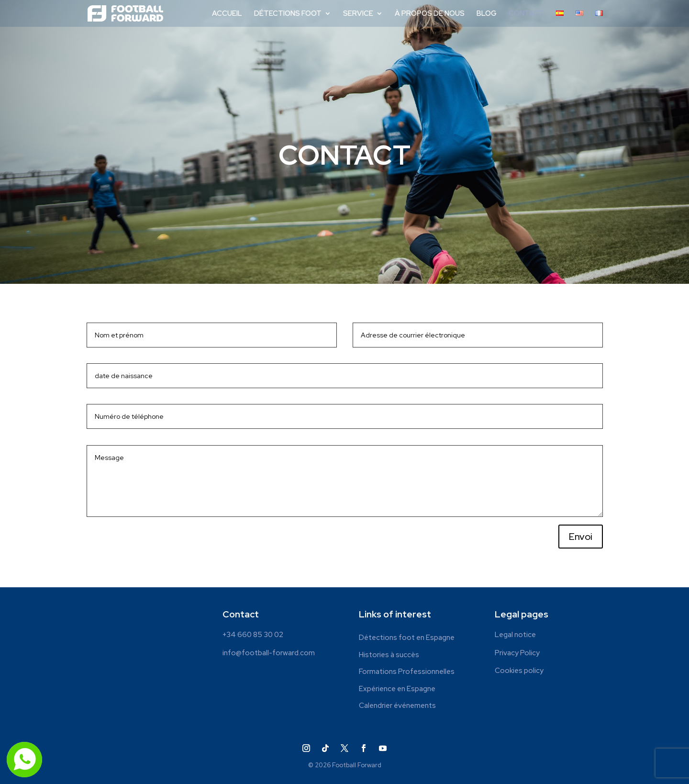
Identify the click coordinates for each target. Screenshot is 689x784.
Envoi (581, 537)
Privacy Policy (517, 653)
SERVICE (358, 14)
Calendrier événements (397, 706)
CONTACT (526, 14)
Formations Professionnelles (407, 672)
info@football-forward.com (269, 653)
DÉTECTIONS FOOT (288, 14)
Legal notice (515, 635)
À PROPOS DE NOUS (430, 14)
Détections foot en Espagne (407, 638)
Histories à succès (389, 655)
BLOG (487, 14)
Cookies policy (519, 671)
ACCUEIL (227, 14)
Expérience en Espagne (397, 689)
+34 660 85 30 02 (253, 635)
